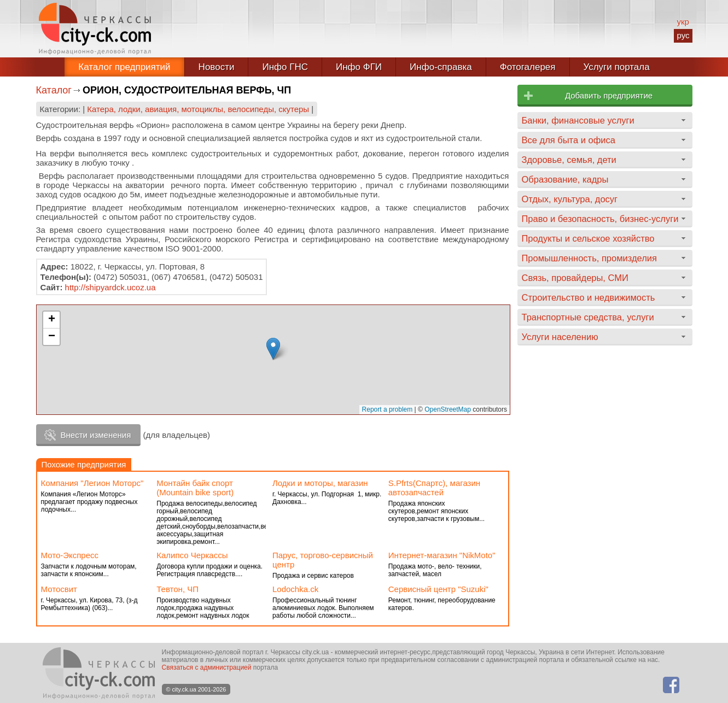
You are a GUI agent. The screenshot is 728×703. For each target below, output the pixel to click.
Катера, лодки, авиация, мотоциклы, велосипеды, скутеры (198, 109)
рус (683, 35)
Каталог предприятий (124, 67)
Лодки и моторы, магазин (320, 483)
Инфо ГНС (285, 67)
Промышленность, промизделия (590, 258)
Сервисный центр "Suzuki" (438, 589)
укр (683, 22)
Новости (217, 67)
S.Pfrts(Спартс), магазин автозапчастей (434, 488)
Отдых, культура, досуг (570, 199)
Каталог (54, 90)
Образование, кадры (565, 179)
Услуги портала (617, 67)
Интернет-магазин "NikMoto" (442, 555)
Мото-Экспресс (70, 555)
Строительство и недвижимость (589, 297)
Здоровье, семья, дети (569, 160)
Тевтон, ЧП (177, 589)
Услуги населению (560, 337)
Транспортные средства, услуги (588, 317)
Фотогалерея (528, 67)
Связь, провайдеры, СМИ (575, 278)
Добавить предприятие (609, 95)
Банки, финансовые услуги (578, 120)
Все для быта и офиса (569, 140)
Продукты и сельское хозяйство (588, 238)
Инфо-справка (441, 67)
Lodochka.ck (295, 589)
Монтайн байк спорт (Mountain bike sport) (195, 488)
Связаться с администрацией (207, 667)
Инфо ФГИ (359, 67)
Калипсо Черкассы (192, 555)
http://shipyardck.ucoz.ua (110, 287)
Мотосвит (59, 589)
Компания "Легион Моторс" (92, 483)
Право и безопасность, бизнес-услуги (600, 219)
